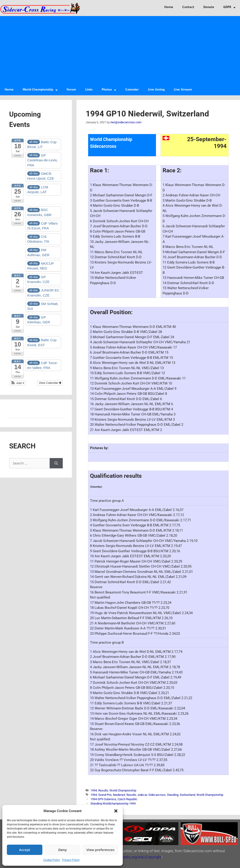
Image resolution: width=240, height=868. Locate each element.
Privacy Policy (71, 860)
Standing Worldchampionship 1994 (113, 803)
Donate (209, 7)
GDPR (229, 8)
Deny (63, 850)
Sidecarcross (157, 795)
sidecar (142, 795)
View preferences (100, 850)
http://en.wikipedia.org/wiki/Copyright (131, 857)
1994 (94, 790)
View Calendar (50, 383)
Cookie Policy (52, 860)
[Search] (56, 463)
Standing (173, 795)
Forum (71, 90)
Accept (25, 850)
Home (169, 7)
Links (89, 90)
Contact (188, 7)
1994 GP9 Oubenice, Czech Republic (114, 799)
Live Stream (183, 90)
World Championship (40, 90)
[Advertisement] (120, 50)
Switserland (187, 795)
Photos (109, 90)
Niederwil (119, 795)
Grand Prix (105, 795)
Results (103, 790)
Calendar (132, 90)
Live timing (156, 90)
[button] (116, 811)
